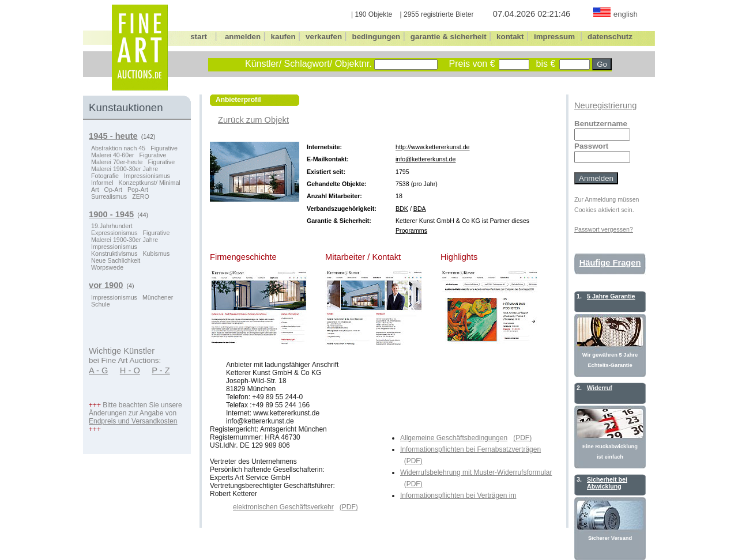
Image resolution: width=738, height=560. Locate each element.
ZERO (141, 196)
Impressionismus (147, 176)
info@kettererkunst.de (426, 159)
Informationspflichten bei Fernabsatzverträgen (470, 449)
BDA (420, 209)
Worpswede (107, 267)
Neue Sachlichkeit (116, 260)
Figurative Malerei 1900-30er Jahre (133, 165)
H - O (130, 370)
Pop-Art (138, 190)
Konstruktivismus (114, 253)
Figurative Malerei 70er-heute (129, 158)
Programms (411, 230)
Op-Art (113, 190)
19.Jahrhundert (112, 226)
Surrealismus (109, 196)
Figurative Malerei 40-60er (134, 152)
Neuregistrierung (605, 105)
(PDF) (522, 438)
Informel (102, 183)
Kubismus (157, 253)
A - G (98, 370)
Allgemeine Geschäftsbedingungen (454, 438)
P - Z (161, 370)
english (626, 14)
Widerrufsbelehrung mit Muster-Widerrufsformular (476, 472)
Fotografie (105, 176)
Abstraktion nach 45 (118, 148)
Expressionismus (114, 233)
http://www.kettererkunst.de (433, 147)
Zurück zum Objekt (253, 120)
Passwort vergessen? (604, 229)
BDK (402, 209)
